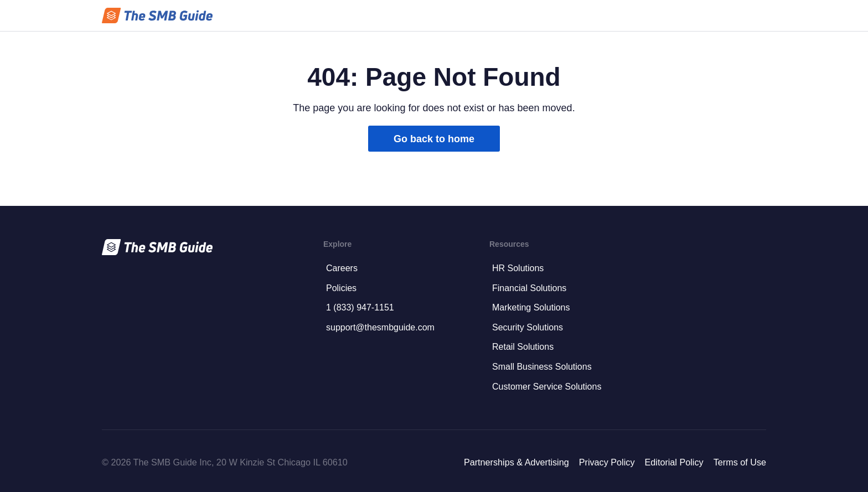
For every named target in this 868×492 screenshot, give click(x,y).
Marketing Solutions (531, 307)
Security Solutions (528, 327)
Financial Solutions (529, 288)
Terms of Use (740, 462)
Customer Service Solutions (547, 387)
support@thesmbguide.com (380, 327)
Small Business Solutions (542, 367)
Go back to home (434, 139)
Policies (341, 288)
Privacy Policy (607, 462)
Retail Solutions (523, 347)
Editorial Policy (674, 462)
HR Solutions (518, 268)
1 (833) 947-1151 (360, 307)
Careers (342, 268)
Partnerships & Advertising (516, 462)
